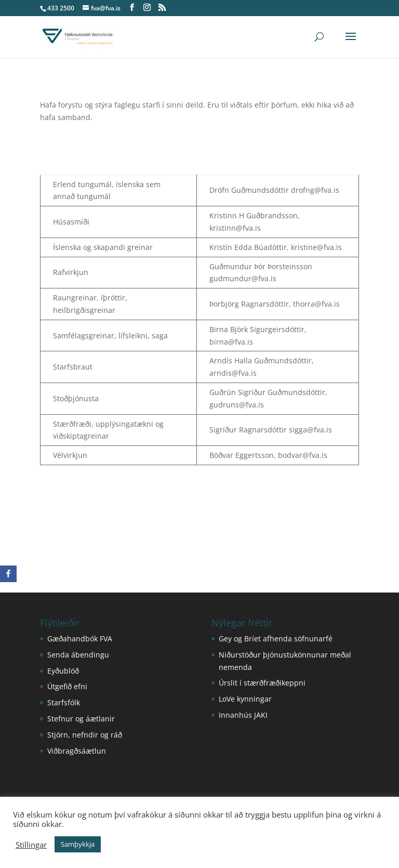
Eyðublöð (63, 671)
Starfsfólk (64, 702)
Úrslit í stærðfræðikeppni (262, 683)
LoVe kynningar (245, 699)
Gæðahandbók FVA (80, 639)
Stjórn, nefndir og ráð (85, 735)
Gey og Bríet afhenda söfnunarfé (276, 639)
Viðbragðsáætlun (77, 751)
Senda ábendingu (78, 655)
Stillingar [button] (31, 845)
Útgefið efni (67, 686)
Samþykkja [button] (78, 844)
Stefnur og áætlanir (81, 719)
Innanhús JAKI (243, 715)
